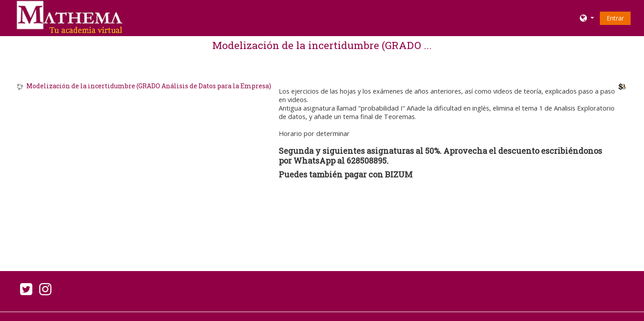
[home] (69, 17)
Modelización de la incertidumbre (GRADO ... (322, 45)
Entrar (615, 18)
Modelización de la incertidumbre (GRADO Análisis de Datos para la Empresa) (149, 86)
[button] (587, 18)
